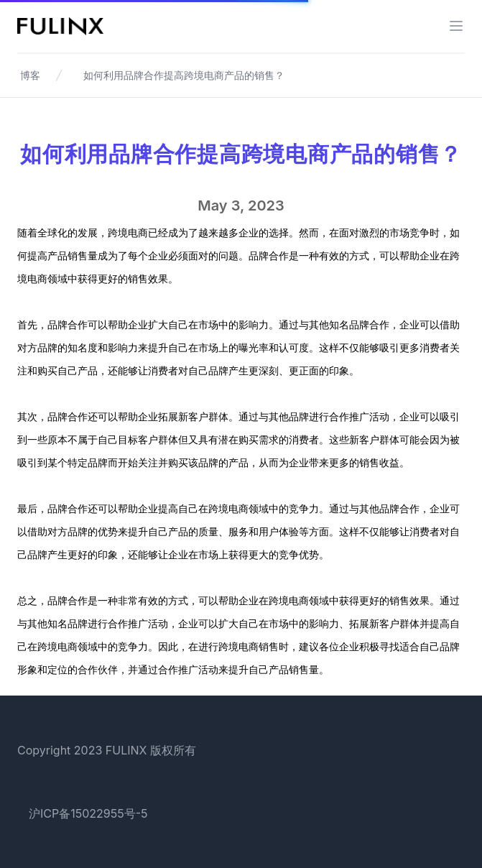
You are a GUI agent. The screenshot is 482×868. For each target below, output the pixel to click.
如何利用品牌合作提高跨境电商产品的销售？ (184, 75)
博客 (30, 75)
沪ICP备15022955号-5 (88, 813)
